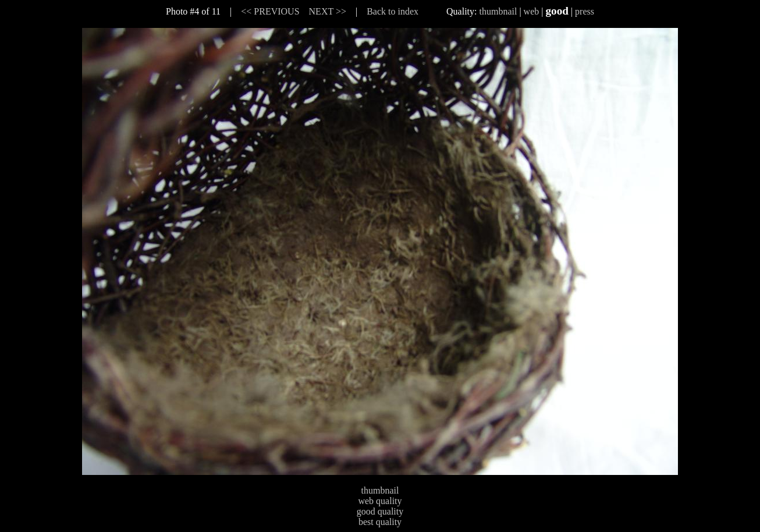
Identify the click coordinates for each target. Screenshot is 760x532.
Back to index (393, 11)
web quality (380, 501)
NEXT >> (328, 11)
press (585, 11)
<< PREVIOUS (270, 11)
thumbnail (498, 11)
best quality (380, 522)
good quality (380, 511)
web (532, 11)
